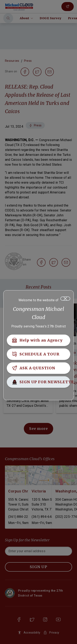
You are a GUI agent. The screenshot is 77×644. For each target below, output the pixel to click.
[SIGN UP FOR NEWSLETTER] (38, 382)
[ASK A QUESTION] (38, 368)
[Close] (65, 299)
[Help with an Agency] (38, 340)
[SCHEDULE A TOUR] (38, 354)
